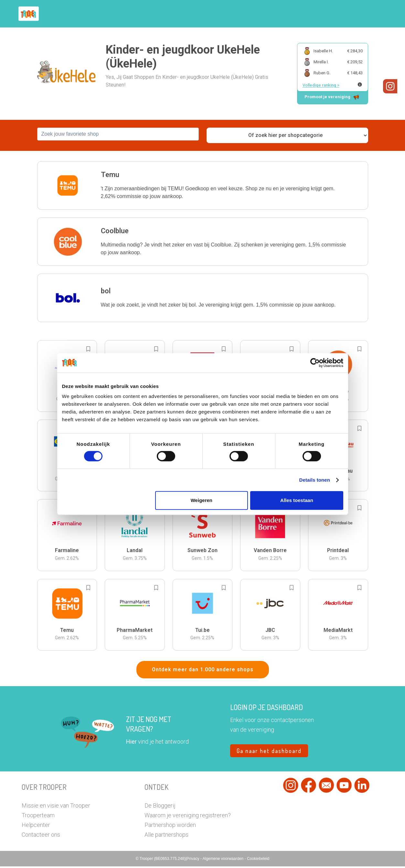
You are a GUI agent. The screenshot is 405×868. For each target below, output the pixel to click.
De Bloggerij (160, 807)
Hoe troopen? (204, 14)
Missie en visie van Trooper (56, 807)
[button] (379, 14)
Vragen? (355, 14)
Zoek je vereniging (250, 14)
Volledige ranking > (321, 85)
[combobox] (118, 135)
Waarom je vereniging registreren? (188, 817)
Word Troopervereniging (308, 14)
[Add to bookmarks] (88, 350)
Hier (131, 743)
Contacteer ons (41, 836)
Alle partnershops (166, 836)
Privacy (193, 860)
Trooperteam (38, 817)
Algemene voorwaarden (223, 860)
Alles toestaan (297, 500)
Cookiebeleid (258, 860)
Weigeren (202, 500)
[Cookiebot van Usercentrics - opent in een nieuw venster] (315, 363)
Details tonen (315, 480)
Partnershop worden (170, 826)
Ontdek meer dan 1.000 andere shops (203, 671)
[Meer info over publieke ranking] (360, 84)
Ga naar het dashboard (269, 752)
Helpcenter (36, 826)
